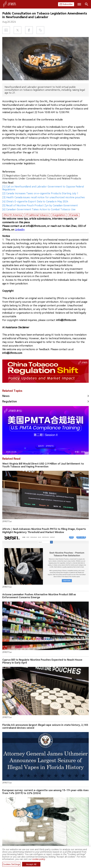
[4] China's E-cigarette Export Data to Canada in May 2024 (35, 202)
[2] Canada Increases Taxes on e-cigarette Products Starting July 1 (40, 193)
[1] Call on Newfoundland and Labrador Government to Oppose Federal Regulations (43, 188)
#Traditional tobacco (37, 215)
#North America (13, 215)
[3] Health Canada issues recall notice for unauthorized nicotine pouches (44, 197)
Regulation (10, 401)
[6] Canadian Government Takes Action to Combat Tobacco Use (39, 209)
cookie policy (39, 859)
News (6, 396)
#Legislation (59, 215)
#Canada (74, 215)
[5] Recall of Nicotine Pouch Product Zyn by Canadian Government (40, 205)
